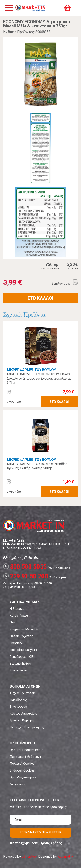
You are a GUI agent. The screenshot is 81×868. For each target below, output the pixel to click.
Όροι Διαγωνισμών (23, 777)
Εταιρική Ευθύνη (21, 664)
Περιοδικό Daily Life (24, 650)
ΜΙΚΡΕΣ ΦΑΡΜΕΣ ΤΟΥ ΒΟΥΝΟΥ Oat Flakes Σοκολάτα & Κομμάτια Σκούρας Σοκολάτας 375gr (39, 378)
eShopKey (29, 857)
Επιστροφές (18, 707)
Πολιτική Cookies (22, 764)
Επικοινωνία (18, 670)
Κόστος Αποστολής (23, 713)
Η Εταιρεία (17, 609)
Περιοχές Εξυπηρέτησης (27, 727)
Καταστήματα (19, 616)
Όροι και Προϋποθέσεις (26, 750)
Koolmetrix (65, 857)
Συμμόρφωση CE (21, 657)
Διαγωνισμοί (18, 784)
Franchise (16, 643)
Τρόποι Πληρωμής (22, 720)
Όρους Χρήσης (51, 843)
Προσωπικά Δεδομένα (25, 757)
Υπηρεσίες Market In (24, 629)
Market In (30, 8)
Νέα (12, 622)
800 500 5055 (25, 566)
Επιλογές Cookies (22, 770)
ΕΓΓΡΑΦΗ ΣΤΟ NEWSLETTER (41, 832)
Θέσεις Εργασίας (21, 636)
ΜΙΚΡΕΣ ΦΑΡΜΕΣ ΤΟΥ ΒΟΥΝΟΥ (31, 370)
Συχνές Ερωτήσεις (23, 693)
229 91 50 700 (26, 576)
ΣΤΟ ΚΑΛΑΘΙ (41, 298)
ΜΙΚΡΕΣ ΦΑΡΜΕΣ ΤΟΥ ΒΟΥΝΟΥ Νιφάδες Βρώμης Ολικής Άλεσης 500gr (37, 466)
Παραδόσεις (18, 700)
